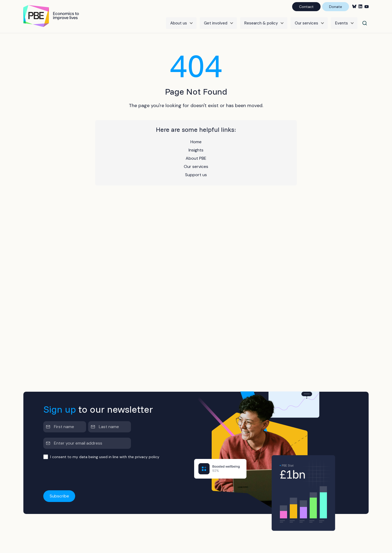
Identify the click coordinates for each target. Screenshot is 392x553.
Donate (336, 7)
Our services (306, 23)
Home (196, 142)
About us (179, 23)
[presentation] (84, 475)
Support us (196, 175)
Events (342, 23)
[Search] (365, 23)
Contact (306, 7)
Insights (196, 150)
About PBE (196, 158)
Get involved (216, 23)
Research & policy (261, 23)
